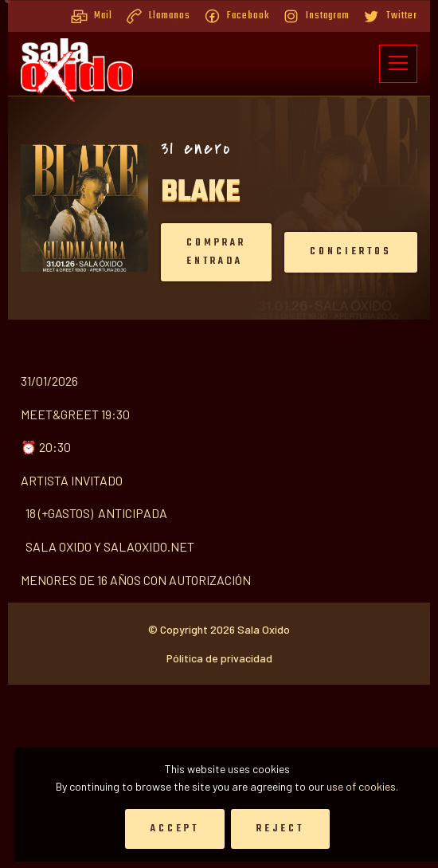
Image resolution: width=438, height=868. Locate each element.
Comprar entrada (160, 252)
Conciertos (295, 251)
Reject (280, 829)
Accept (175, 829)
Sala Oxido (264, 741)
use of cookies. (362, 786)
